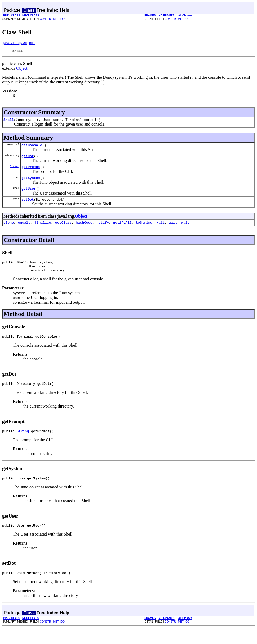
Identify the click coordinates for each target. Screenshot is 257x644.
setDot (28, 207)
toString (144, 231)
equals (24, 231)
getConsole (32, 149)
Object (22, 71)
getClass (63, 231)
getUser (29, 196)
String (15, 172)
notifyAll (122, 231)
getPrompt (31, 172)
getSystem (31, 184)
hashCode (84, 231)
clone (9, 231)
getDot (28, 161)
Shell (9, 123)
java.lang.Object (19, 43)
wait (160, 231)
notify (103, 231)
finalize (43, 231)
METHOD (59, 19)
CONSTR (45, 19)
